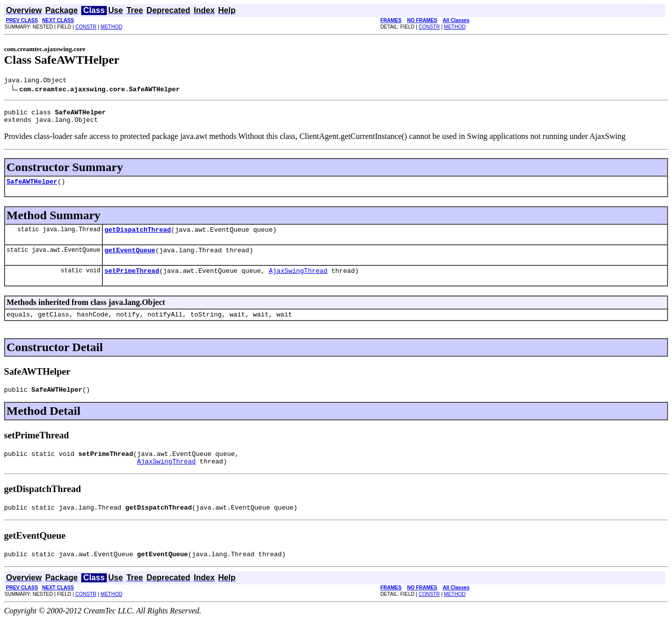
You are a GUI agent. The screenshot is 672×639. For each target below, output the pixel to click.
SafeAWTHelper (32, 187)
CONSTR (86, 27)
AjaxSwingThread (298, 281)
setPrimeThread (132, 281)
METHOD (112, 27)
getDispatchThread (138, 237)
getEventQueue (130, 259)
